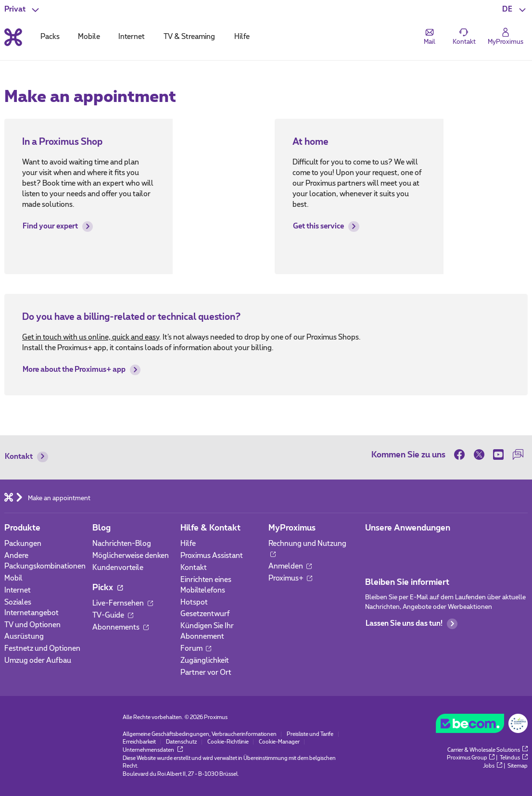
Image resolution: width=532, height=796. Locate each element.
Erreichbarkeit (139, 742)
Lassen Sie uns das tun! (412, 624)
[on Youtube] (498, 455)
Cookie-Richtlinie (228, 742)
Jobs (493, 766)
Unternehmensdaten (153, 750)
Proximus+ (291, 578)
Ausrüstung (24, 637)
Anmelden (290, 566)
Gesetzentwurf (205, 614)
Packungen (23, 544)
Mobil (13, 578)
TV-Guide (113, 615)
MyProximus (292, 528)
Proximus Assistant (212, 556)
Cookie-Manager (279, 742)
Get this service (326, 227)
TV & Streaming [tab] (189, 37)
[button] (515, 10)
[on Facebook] (462, 455)
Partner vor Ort (206, 673)
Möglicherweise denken (131, 556)
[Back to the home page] (13, 37)
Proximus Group (471, 758)
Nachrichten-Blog (122, 544)
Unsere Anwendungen (408, 528)
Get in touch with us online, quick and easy (91, 337)
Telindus (514, 758)
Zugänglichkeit (205, 661)
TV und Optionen (32, 625)
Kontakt (26, 457)
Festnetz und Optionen (42, 649)
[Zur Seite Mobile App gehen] (373, 547)
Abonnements (120, 627)
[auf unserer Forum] (518, 455)
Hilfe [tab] (242, 37)
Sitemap (518, 766)
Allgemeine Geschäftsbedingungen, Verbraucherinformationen (200, 734)
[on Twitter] (479, 455)
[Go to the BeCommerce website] (482, 726)
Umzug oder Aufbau (38, 661)
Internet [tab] (132, 37)
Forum (196, 649)
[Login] (506, 37)
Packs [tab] (50, 37)
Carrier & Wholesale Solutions (488, 750)
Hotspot (194, 602)
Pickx (108, 588)
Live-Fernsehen (123, 603)
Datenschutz (181, 742)
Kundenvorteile (118, 568)
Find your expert (58, 227)
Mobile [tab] (89, 37)
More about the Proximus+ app (82, 370)
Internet (18, 590)
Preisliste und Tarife (310, 734)
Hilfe (188, 544)
